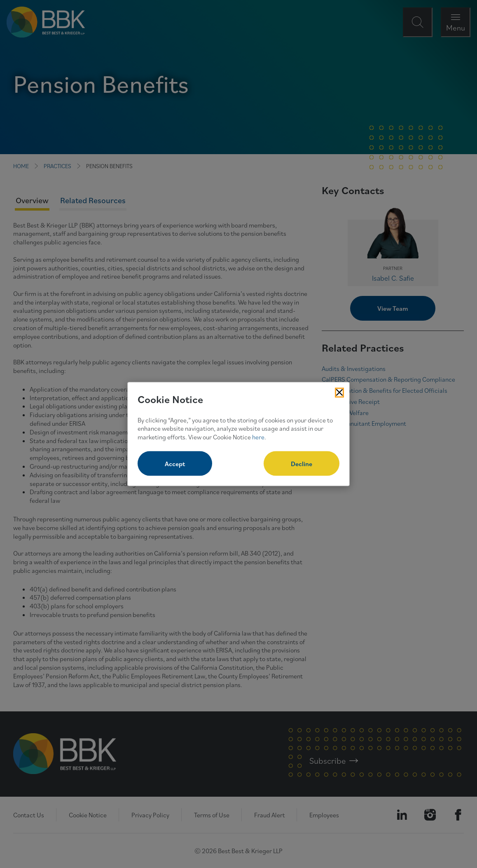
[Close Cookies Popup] (339, 393)
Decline (302, 463)
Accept (175, 463)
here (258, 437)
